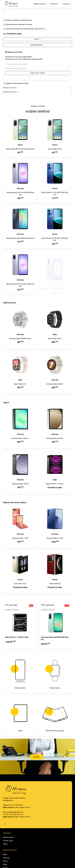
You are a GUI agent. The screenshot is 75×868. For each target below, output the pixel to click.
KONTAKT (37, 757)
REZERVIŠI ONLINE (37, 45)
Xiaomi (5, 861)
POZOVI (38, 39)
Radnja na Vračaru (11, 88)
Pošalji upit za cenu (37, 73)
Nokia (5, 864)
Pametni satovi (8, 841)
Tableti (5, 844)
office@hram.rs (8, 800)
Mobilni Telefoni (41, 4)
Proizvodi (55, 4)
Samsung (6, 858)
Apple (5, 854)
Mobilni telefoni (8, 837)
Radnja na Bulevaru (11, 92)
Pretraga (67, 4)
